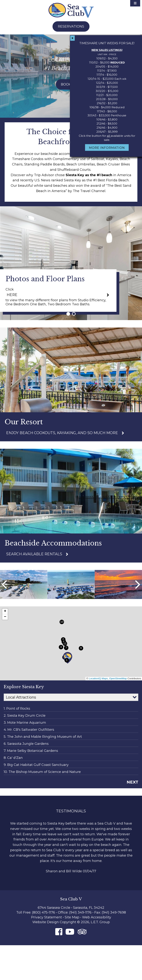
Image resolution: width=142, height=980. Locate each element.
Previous (4, 585)
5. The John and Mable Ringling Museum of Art (43, 737)
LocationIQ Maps (98, 678)
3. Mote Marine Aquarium (25, 723)
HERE (12, 295)
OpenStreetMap (118, 678)
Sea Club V (71, 10)
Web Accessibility (97, 917)
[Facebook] (59, 932)
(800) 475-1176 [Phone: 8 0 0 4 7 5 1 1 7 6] (44, 912)
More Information (107, 148)
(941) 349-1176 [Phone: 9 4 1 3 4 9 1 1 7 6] (81, 912)
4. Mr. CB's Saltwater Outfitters (29, 730)
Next (138, 585)
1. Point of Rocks (17, 709)
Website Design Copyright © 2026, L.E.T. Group (71, 922)
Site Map (72, 917)
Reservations (71, 26)
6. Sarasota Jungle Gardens (26, 744)
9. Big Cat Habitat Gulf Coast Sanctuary (36, 765)
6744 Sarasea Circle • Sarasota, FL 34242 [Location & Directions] (71, 908)
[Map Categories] (71, 697)
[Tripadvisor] (82, 932)
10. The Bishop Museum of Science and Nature (42, 772)
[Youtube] (70, 932)
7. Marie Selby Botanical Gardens (31, 751)
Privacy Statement (47, 917)
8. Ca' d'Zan (13, 758)
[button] (68, 658)
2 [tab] (74, 314)
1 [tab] (68, 314)
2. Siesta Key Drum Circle (25, 716)
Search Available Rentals (34, 554)
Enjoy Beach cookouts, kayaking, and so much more (62, 433)
